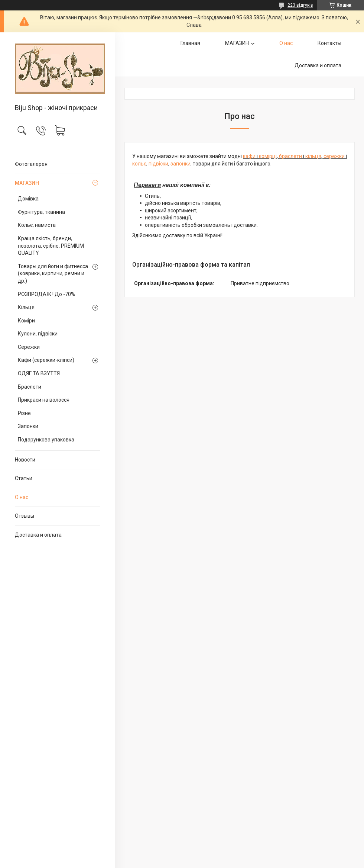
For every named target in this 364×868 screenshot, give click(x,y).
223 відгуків (300, 5)
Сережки (29, 347)
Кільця (26, 307)
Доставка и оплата (38, 535)
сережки (335, 156)
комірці (268, 156)
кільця (313, 156)
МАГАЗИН (27, 183)
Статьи (24, 478)
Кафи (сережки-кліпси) (46, 360)
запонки (181, 164)
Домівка (28, 199)
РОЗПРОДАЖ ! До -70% (46, 294)
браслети (291, 156)
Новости (25, 460)
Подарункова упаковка (46, 440)
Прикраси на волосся (44, 400)
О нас (22, 497)
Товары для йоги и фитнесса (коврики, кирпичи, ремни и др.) (53, 274)
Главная (190, 43)
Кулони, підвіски (38, 334)
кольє (139, 164)
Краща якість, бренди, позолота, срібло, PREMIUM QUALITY (51, 246)
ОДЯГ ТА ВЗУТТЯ (39, 373)
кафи (250, 156)
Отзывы (25, 516)
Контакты (329, 43)
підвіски (158, 164)
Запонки (28, 426)
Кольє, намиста (37, 225)
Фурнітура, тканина (41, 212)
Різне (24, 413)
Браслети (30, 387)
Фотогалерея (31, 164)
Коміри (26, 321)
